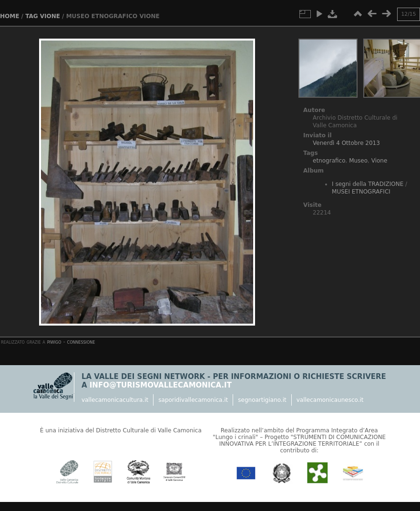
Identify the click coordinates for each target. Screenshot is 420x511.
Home (10, 16)
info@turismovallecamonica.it (161, 385)
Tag (31, 16)
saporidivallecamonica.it (193, 400)
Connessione (81, 342)
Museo (358, 161)
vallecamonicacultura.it (115, 400)
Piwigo (54, 342)
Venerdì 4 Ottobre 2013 (346, 143)
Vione (50, 16)
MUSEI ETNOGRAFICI (361, 192)
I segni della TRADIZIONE (368, 184)
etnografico (329, 161)
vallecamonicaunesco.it (330, 400)
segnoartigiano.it (262, 400)
